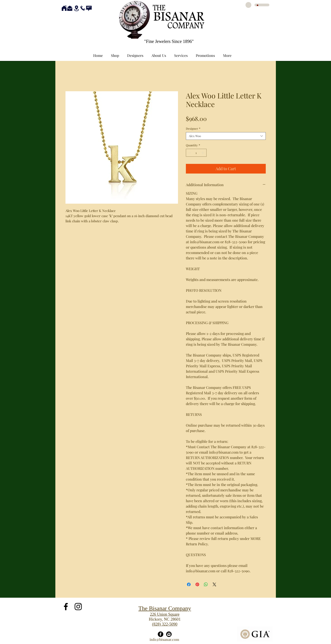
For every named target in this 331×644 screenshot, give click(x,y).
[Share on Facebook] (189, 584)
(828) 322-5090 (165, 624)
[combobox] (226, 136)
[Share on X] (214, 584)
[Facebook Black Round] (161, 634)
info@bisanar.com (164, 639)
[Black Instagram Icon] (78, 607)
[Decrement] (189, 153)
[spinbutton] (196, 153)
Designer (193, 129)
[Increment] (203, 153)
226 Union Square (165, 614)
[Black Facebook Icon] (66, 607)
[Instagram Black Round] (169, 634)
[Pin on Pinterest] (197, 584)
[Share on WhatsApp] (206, 584)
